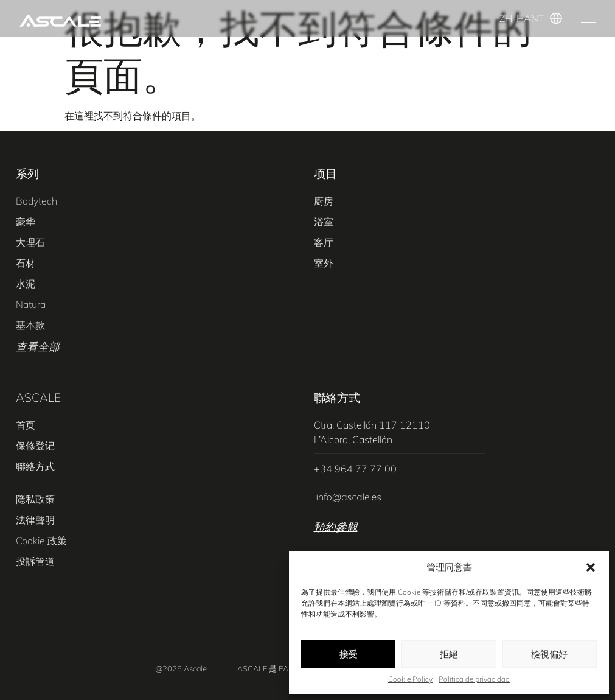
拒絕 (449, 654)
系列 (27, 173)
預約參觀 (336, 527)
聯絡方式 (337, 397)
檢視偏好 (549, 654)
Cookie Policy (410, 679)
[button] (591, 567)
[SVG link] (60, 21)
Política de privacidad (474, 679)
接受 (349, 654)
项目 (325, 173)
